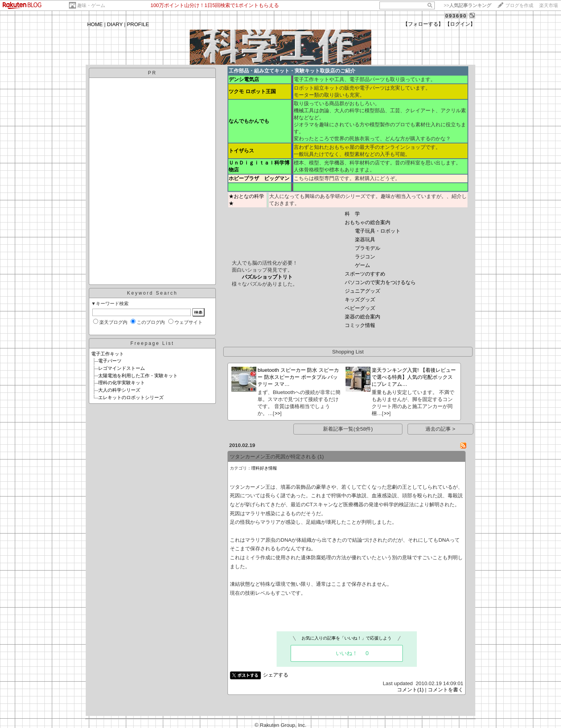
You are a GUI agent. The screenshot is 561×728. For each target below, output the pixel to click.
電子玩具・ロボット (378, 231)
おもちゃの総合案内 (368, 222)
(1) (321, 457)
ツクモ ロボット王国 (252, 91)
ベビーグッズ (360, 308)
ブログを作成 (519, 5)
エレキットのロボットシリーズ (131, 398)
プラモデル (368, 248)
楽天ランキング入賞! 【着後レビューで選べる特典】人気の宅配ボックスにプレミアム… (414, 377)
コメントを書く (445, 690)
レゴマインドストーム (122, 368)
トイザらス (241, 151)
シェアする (276, 675)
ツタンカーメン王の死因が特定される (273, 457)
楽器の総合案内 (363, 317)
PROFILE (138, 24)
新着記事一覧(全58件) (348, 429)
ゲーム (363, 265)
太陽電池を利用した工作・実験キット (138, 376)
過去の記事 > (440, 429)
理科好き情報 (264, 468)
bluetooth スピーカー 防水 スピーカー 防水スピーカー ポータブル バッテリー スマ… (298, 377)
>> (467, 5)
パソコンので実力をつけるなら (380, 282)
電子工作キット (108, 354)
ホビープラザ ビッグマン (259, 178)
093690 (456, 16)
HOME (95, 24)
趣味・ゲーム (91, 5)
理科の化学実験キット (122, 383)
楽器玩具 (365, 239)
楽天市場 (549, 5)
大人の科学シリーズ (119, 390)
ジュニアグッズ (363, 291)
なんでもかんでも (249, 121)
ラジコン (365, 257)
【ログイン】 (460, 24)
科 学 (352, 214)
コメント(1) (410, 690)
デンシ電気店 (244, 79)
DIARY (115, 24)
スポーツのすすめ (365, 274)
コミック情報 (360, 325)
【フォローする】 (423, 24)
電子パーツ (110, 361)
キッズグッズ (360, 300)
